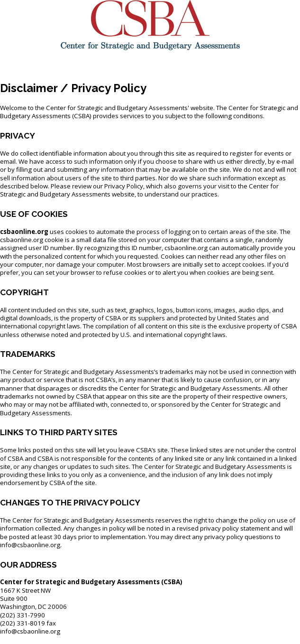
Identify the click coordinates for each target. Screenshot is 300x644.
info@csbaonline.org (30, 631)
